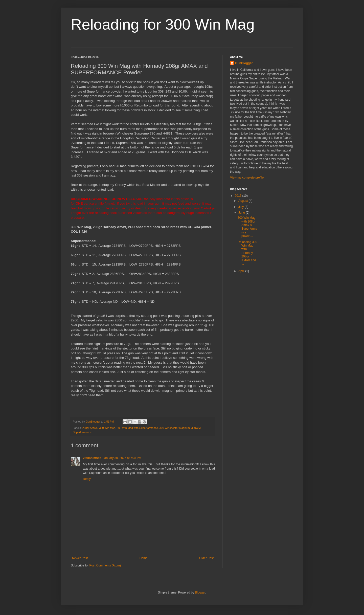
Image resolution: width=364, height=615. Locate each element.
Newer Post (80, 558)
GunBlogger (244, 63)
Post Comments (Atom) (105, 565)
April (242, 271)
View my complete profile (247, 178)
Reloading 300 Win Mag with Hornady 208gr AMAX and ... (247, 253)
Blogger (200, 592)
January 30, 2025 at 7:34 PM (122, 458)
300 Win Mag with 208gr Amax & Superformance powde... (247, 227)
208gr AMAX (90, 428)
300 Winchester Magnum (175, 428)
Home (144, 558)
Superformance (82, 432)
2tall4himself (92, 458)
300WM (196, 428)
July (242, 207)
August (244, 201)
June (242, 213)
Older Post (206, 558)
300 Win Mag (107, 428)
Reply (87, 479)
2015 (239, 196)
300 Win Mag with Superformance (137, 428)
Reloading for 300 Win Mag (163, 24)
